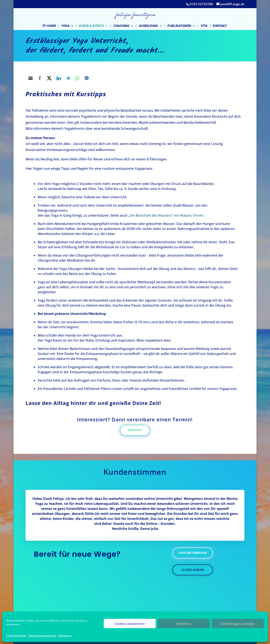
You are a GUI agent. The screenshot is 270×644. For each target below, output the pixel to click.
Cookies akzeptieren (130, 624)
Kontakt (220, 26)
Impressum (65, 636)
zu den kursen (193, 570)
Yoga (65, 26)
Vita (204, 26)
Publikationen (179, 26)
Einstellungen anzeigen (238, 624)
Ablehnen (184, 624)
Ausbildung (148, 26)
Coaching (121, 26)
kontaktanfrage (193, 553)
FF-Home (49, 26)
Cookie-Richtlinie (16, 636)
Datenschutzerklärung (42, 636)
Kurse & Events (91, 26)
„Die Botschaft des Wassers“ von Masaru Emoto (166, 215)
